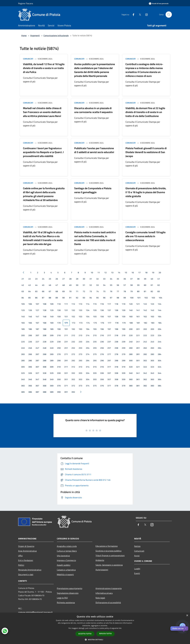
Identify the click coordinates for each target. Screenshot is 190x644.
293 (80, 360)
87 (43, 298)
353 (80, 379)
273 (80, 354)
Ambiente (100, 560)
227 (37, 342)
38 (138, 279)
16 (133, 273)
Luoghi (137, 569)
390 (59, 392)
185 (23, 329)
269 (52, 354)
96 (104, 298)
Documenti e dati (26, 574)
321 (138, 367)
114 (88, 304)
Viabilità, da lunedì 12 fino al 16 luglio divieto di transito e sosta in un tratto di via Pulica (44, 68)
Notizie (137, 546)
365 (23, 386)
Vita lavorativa (63, 556)
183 (153, 323)
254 (88, 348)
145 (23, 317)
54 (104, 285)
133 (80, 310)
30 (84, 279)
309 (52, 367)
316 (102, 367)
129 (52, 310)
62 (159, 285)
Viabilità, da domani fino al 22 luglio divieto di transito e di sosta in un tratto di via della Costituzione (145, 112)
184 (160, 323)
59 (138, 285)
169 (52, 323)
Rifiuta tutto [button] (106, 634)
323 (152, 367)
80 (138, 291)
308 (44, 367)
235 (95, 342)
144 (159, 310)
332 (73, 373)
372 (73, 386)
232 (73, 342)
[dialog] (95, 628)
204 (159, 329)
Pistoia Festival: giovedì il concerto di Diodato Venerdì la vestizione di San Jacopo (146, 152)
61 (152, 285)
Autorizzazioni (102, 570)
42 (23, 285)
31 (91, 279)
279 (124, 354)
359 (124, 379)
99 (125, 298)
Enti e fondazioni (26, 560)
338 (116, 373)
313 (80, 367)
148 (44, 317)
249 (52, 348)
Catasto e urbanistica (66, 570)
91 (70, 298)
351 (66, 379)
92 (77, 298)
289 (52, 360)
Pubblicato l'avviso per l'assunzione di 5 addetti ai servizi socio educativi (94, 150)
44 (36, 285)
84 (23, 298)
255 (95, 348)
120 (131, 304)
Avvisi (137, 556)
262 (145, 348)
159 (124, 317)
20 (160, 273)
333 (80, 373)
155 (95, 317)
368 (44, 386)
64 (30, 291)
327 (37, 373)
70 (70, 291)
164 (159, 317)
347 (37, 379)
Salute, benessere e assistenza (109, 565)
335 (95, 373)
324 (159, 367)
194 (88, 329)
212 (73, 335)
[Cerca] (169, 15)
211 (66, 335)
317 (109, 367)
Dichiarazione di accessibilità (108, 602)
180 (131, 323)
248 (44, 348)
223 (152, 335)
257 (109, 348)
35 (118, 279)
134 (88, 310)
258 (116, 348)
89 (57, 298)
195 (95, 329)
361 (138, 379)
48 (64, 285)
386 (30, 392)
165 (23, 323)
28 (70, 279)
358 (116, 379)
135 (95, 310)
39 (145, 279)
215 (95, 335)
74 (97, 291)
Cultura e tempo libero (67, 551)
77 (118, 291)
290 (59, 360)
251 (66, 348)
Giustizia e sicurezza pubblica (108, 551)
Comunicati (28, 59)
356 (102, 379)
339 (124, 373)
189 (52, 329)
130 (59, 310)
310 (59, 367)
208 (44, 335)
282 (145, 354)
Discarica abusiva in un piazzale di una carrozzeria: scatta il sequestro (93, 110)
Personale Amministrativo (30, 570)
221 (138, 335)
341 (138, 373)
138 (116, 310)
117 (109, 304)
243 (152, 342)
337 (109, 373)
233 (80, 342)
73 (91, 291)
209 (52, 335)
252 (73, 348)
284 (159, 354)
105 (23, 304)
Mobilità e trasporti (65, 574)
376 (102, 386)
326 (30, 373)
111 (66, 304)
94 (91, 298)
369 (52, 386)
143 (152, 310)
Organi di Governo (26, 546)
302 (145, 360)
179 (124, 323)
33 (104, 279)
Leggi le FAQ (62, 598)
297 (109, 360)
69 (64, 291)
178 (117, 323)
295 (95, 360)
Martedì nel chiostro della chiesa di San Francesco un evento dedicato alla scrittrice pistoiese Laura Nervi (42, 112)
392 (73, 392)
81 (145, 291)
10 (92, 273)
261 (138, 348)
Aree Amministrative (27, 551)
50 (77, 285)
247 (37, 348)
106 (30, 304)
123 (152, 304)
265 (23, 354)
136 (102, 310)
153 (80, 317)
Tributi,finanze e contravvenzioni (110, 555)
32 (97, 279)
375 (95, 386)
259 (124, 348)
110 (59, 304)
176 (102, 323)
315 (95, 367)
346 (30, 379)
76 (111, 291)
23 (36, 279)
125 (23, 310)
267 (37, 354)
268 (44, 354)
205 (23, 335)
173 (81, 323)
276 (102, 354)
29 (77, 279)
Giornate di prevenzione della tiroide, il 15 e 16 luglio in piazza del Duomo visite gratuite (146, 192)
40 (152, 279)
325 (23, 373)
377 (109, 386)
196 (102, 329)
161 (138, 317)
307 (37, 367)
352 (73, 379)
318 (116, 367)
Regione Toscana (26, 3)
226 (30, 342)
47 (57, 285)
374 (88, 386)
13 (112, 273)
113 (80, 304)
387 (37, 392)
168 (44, 323)
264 (159, 348)
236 (102, 342)
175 (95, 323)
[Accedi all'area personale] (159, 3)
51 (84, 285)
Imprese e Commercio (66, 560)
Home (24, 35)
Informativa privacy (104, 593)
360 (131, 379)
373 (80, 386)
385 (23, 392)
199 (124, 329)
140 (131, 310)
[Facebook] (132, 14)
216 (102, 335)
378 (116, 386)
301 (138, 360)
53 (97, 285)
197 (109, 329)
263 (152, 348)
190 (59, 329)
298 (116, 360)
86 (36, 298)
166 (30, 323)
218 (116, 335)
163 (152, 317)
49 (70, 285)
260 (131, 348)
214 (88, 335)
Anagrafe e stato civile (67, 546)
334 (88, 373)
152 (73, 317)
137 (109, 310)
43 (30, 285)
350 (59, 379)
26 (57, 279)
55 (111, 285)
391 (66, 392)
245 (23, 348)
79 (131, 291)
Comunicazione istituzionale (56, 35)
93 (84, 298)
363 (152, 379)
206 (30, 335)
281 (138, 354)
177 (109, 323)
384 (159, 386)
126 (30, 310)
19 (153, 273)
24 (43, 279)
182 (145, 323)
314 (88, 367)
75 (104, 291)
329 (52, 373)
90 (64, 298)
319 (124, 367)
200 (131, 329)
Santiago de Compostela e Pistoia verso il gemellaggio (93, 190)
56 (118, 285)
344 (159, 373)
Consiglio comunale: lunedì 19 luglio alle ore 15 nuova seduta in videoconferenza (146, 236)
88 (50, 298)
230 (59, 342)
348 (44, 379)
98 (118, 298)
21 (23, 279)
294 (88, 360)
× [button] (187, 616)
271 (66, 354)
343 (152, 373)
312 (73, 367)
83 (159, 291)
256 (102, 348)
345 (23, 379)
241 (138, 342)
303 (152, 360)
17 (139, 273)
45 (43, 285)
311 (66, 367)
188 (44, 329)
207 (37, 335)
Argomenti (35, 35)
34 (111, 279)
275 (95, 354)
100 (132, 298)
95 (97, 298)
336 (102, 373)
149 (52, 317)
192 (73, 329)
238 (116, 342)
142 (145, 310)
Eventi (137, 573)
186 (30, 329)
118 (116, 304)
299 (124, 360)
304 (159, 360)
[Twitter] (139, 14)
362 (145, 379)
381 (138, 386)
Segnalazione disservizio (68, 593)
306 (30, 367)
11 (99, 273)
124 (159, 304)
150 (59, 317)
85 (30, 298)
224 (159, 335)
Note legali (100, 598)
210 (59, 335)
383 (152, 386)
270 (59, 354)
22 (30, 279)
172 (74, 323)
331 (66, 373)
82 (152, 291)
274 (88, 354)
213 (80, 335)
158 (116, 317)
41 (159, 279)
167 (37, 323)
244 (159, 342)
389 (52, 392)
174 (88, 323)
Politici (21, 565)
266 (30, 354)
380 (131, 386)
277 (109, 354)
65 (36, 291)
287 (37, 360)
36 (125, 279)
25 (50, 279)
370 (59, 386)
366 (30, 386)
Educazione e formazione (107, 546)
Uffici (20, 556)
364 (159, 379)
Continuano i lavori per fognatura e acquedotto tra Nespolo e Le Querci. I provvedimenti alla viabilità (43, 152)
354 (88, 379)
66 (43, 291)
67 (50, 291)
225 (23, 342)
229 (52, 342)
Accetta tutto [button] (85, 634)
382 (145, 386)
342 (145, 373)
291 (66, 360)
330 (59, 373)
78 (125, 291)
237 (109, 342)
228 (44, 342)
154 (88, 317)
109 (52, 304)
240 (131, 342)
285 (23, 360)
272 (73, 354)
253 (80, 348)
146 (30, 317)
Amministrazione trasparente (109, 588)
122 (145, 304)
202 (145, 329)
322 (145, 367)
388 (44, 392)
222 (145, 335)
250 (59, 348)
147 (37, 317)
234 (88, 342)
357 (109, 379)
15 (126, 273)
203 (152, 329)
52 (91, 285)
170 (59, 323)
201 (138, 329)
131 (66, 310)
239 (124, 342)
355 (95, 379)
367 (37, 386)
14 (119, 273)
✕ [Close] (186, 628)
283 (152, 354)
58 (131, 285)
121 (138, 304)
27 (64, 279)
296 (102, 360)
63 (23, 291)
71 (77, 291)
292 (73, 360)
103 (153, 298)
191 (66, 329)
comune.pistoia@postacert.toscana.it (35, 612)
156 (102, 317)
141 (138, 310)
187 (37, 329)
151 (66, 317)
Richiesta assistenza (66, 602)
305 (23, 367)
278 (116, 354)
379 (124, 386)
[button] (95, 640)
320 (131, 367)
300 (131, 360)
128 (44, 310)
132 (73, 310)
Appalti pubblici (64, 565)
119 (124, 304)
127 (37, 310)
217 (109, 335)
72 (84, 291)
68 (57, 291)
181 (138, 323)
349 (52, 379)
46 (50, 285)
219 (124, 335)
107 (37, 304)
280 (131, 354)
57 (125, 285)
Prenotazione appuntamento (70, 588)
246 (30, 348)
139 (124, 310)
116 (102, 304)
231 (66, 342)
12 (105, 273)
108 (44, 304)
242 (145, 342)
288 (44, 360)
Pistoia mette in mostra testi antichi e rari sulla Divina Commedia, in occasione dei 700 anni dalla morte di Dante (95, 238)
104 (160, 298)
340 (131, 373)
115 (95, 304)
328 (44, 373)
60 (145, 285)
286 (30, 360)
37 (131, 279)
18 (146, 273)
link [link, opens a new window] (120, 628)
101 (139, 298)
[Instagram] (145, 14)
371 (66, 386)
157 (109, 317)
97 (111, 298)
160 (131, 317)
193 (80, 329)
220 (131, 335)
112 (73, 304)
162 (145, 317)
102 (146, 298)
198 (116, 329)
